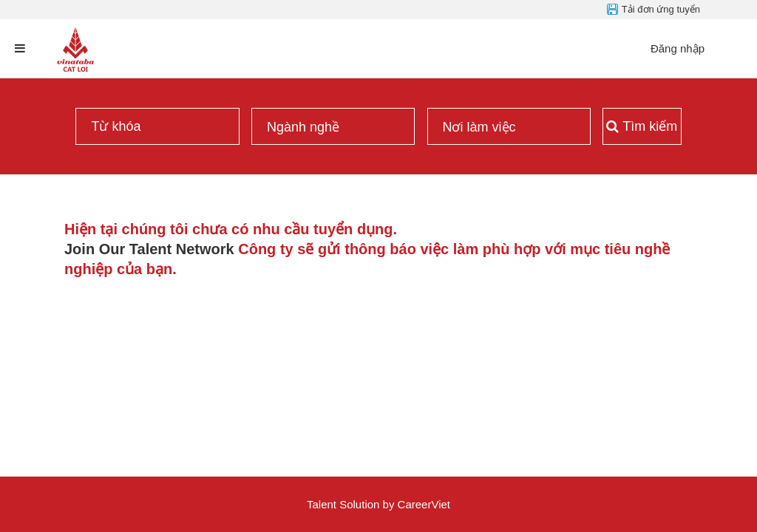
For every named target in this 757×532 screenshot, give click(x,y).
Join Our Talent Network (149, 249)
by (390, 504)
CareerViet (424, 504)
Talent (323, 504)
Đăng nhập (678, 48)
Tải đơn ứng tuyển (661, 9)
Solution (361, 504)
